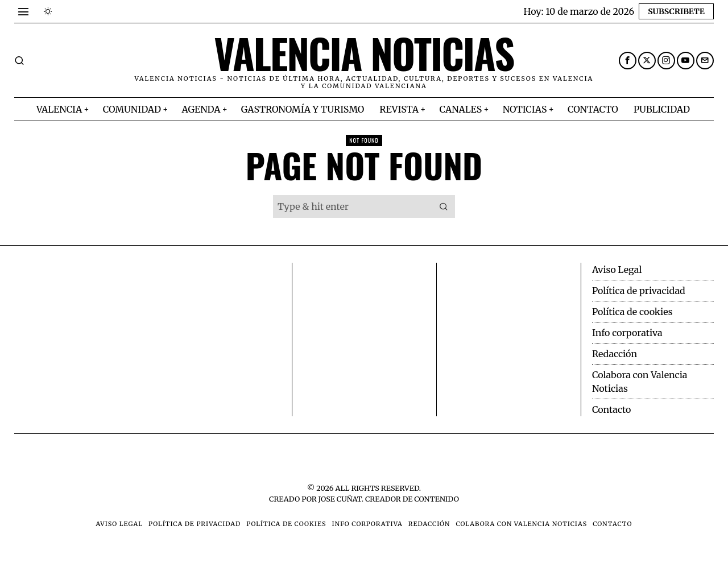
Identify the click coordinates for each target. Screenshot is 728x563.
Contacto (611, 409)
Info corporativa (627, 333)
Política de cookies (632, 312)
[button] (444, 206)
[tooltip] (628, 61)
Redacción (615, 354)
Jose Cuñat (340, 499)
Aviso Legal (617, 270)
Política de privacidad (639, 291)
